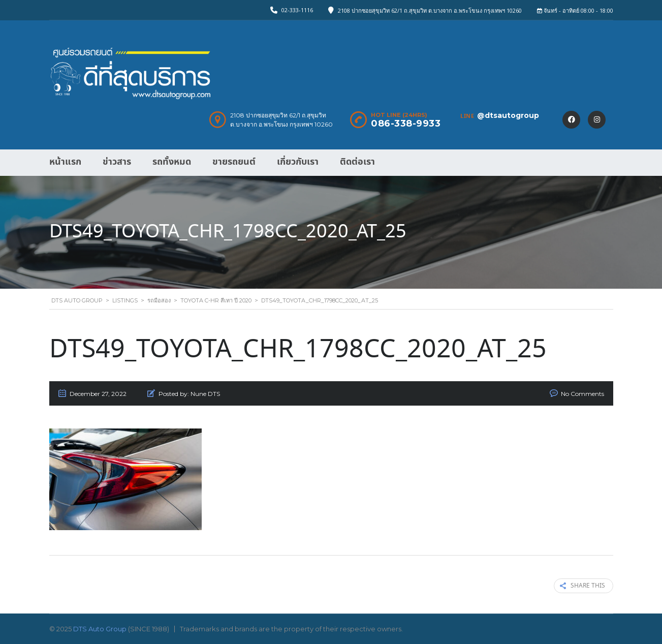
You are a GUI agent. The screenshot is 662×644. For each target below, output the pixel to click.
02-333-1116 (297, 10)
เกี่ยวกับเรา (298, 162)
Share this (582, 586)
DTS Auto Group (100, 629)
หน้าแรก (65, 162)
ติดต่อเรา (357, 162)
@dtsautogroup (508, 115)
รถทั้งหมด (172, 162)
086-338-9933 (406, 124)
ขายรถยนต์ (234, 162)
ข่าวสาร (117, 162)
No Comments (582, 394)
